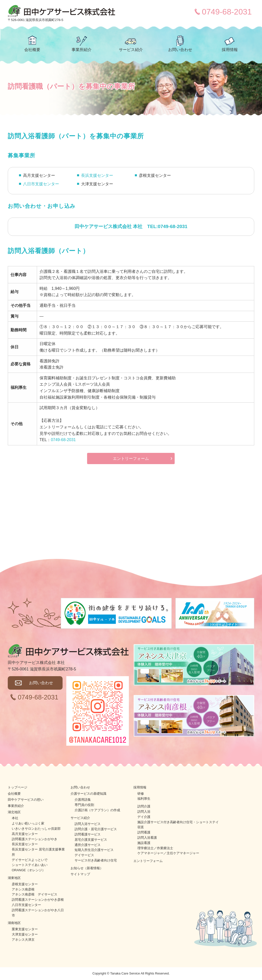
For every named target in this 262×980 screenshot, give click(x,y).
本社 (15, 818)
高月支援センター (25, 834)
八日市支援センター (41, 184)
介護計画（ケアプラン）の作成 (97, 810)
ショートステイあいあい (30, 865)
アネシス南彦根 (23, 889)
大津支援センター (25, 934)
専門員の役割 (84, 805)
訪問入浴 (144, 812)
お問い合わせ (180, 50)
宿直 (141, 827)
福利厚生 (144, 799)
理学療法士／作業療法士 (155, 848)
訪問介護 (144, 806)
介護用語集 (83, 800)
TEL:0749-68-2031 (167, 226)
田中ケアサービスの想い (26, 800)
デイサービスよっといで (30, 860)
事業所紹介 (82, 50)
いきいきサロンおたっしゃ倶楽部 (36, 829)
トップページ (18, 787)
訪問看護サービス (88, 834)
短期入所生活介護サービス (94, 850)
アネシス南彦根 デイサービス (35, 894)
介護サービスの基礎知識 (88, 794)
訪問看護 (144, 832)
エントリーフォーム (131, 458)
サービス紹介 (131, 50)
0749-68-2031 (227, 12)
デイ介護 (144, 817)
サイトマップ (80, 874)
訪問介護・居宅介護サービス (96, 829)
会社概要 (32, 50)
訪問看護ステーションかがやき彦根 (38, 900)
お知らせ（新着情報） (87, 868)
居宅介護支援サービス (91, 840)
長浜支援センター (97, 175)
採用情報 (230, 50)
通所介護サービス (88, 845)
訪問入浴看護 (147, 838)
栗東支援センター (25, 929)
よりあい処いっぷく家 (28, 823)
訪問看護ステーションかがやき (35, 839)
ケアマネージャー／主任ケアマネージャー (168, 853)
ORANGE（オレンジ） (29, 870)
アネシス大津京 (23, 940)
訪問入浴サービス (88, 824)
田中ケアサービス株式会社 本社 (108, 226)
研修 (141, 794)
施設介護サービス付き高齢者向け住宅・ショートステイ (178, 822)
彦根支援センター (25, 884)
